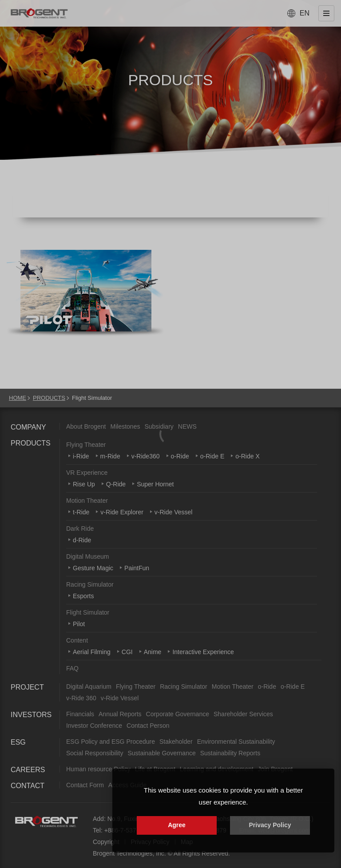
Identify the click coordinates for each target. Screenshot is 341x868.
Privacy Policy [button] (270, 825)
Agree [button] (177, 825)
